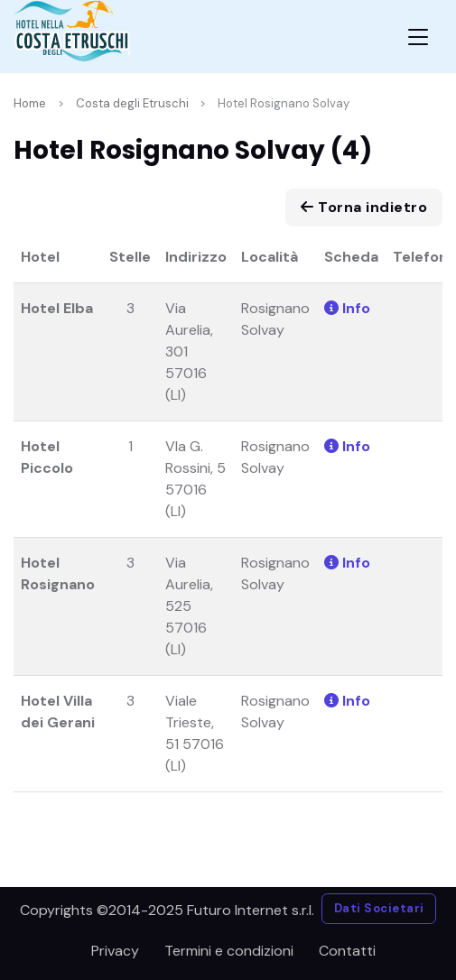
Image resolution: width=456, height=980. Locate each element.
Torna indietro (364, 207)
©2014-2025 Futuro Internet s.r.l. (205, 910)
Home (30, 103)
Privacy (115, 951)
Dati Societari (379, 908)
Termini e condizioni (229, 951)
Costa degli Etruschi (132, 103)
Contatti (347, 951)
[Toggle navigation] (418, 37)
